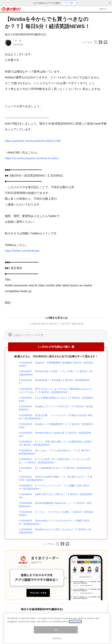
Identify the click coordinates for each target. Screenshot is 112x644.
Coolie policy (75, 625)
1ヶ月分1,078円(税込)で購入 (56, 347)
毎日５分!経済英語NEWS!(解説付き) (26, 34)
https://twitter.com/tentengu (22, 251)
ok (56, 633)
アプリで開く (69, 3)
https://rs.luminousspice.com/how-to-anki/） (33, 158)
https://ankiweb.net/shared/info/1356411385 (33, 141)
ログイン (103, 9)
